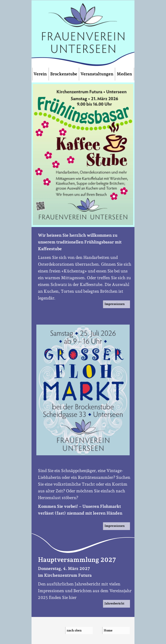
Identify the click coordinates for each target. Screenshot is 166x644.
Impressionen (116, 304)
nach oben (79, 630)
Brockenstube (64, 74)
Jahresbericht (117, 603)
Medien (124, 74)
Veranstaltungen (97, 74)
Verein (41, 74)
